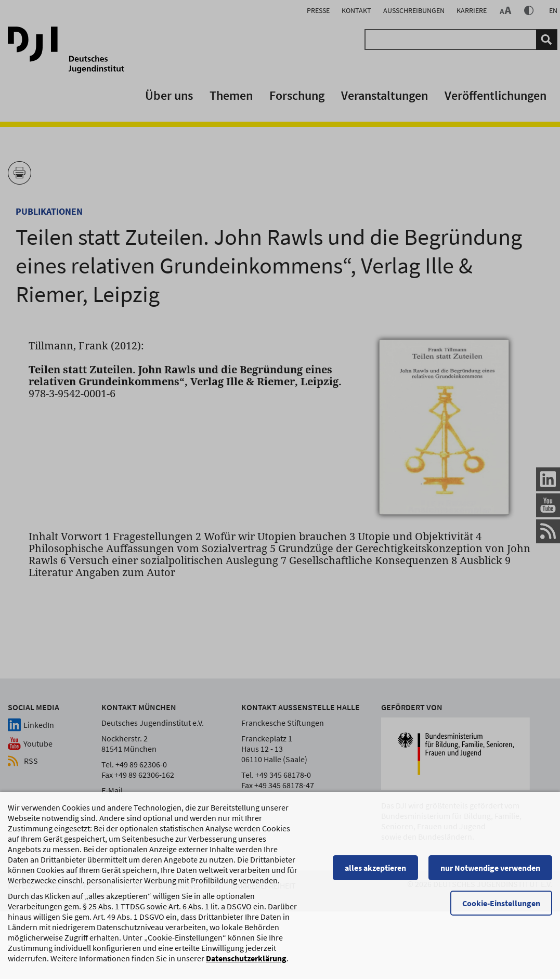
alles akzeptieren (375, 872)
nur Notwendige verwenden (490, 872)
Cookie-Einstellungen (501, 908)
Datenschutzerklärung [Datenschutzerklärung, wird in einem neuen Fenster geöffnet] (246, 963)
